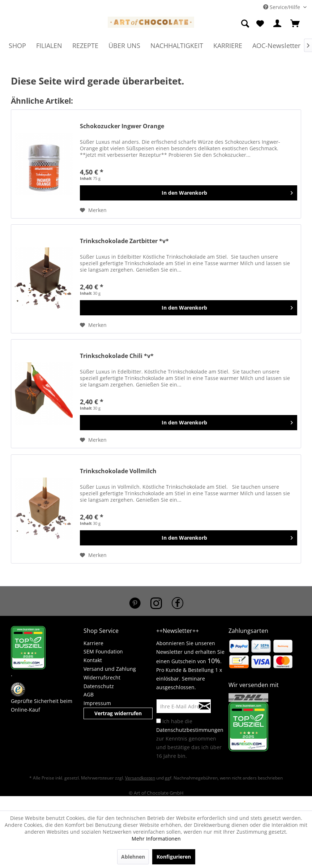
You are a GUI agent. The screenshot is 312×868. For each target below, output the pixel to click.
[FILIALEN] (49, 46)
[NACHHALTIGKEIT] (177, 46)
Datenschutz (99, 686)
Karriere (93, 643)
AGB (89, 694)
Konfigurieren (174, 857)
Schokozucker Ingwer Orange (122, 126)
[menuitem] (246, 24)
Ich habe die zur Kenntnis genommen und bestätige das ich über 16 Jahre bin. (190, 739)
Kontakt (93, 660)
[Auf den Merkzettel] (93, 210)
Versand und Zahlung (110, 669)
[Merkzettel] (260, 24)
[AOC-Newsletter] (276, 46)
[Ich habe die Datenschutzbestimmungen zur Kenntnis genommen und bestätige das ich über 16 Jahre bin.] (159, 721)
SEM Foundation (103, 651)
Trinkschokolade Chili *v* (117, 356)
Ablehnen (133, 857)
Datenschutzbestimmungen (190, 730)
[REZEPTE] (85, 46)
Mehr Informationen (156, 839)
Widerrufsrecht (102, 677)
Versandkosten (140, 778)
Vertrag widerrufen (118, 713)
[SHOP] (17, 46)
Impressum (97, 703)
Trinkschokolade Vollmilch (118, 471)
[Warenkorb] (295, 24)
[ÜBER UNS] (124, 46)
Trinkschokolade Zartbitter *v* (124, 241)
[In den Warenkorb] (189, 193)
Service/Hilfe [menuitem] (282, 7)
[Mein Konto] (278, 24)
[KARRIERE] (228, 46)
